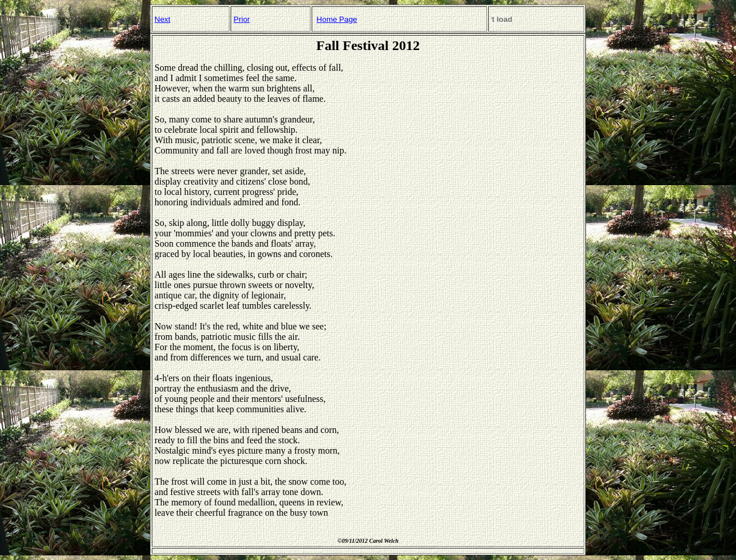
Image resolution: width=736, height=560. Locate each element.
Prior (241, 19)
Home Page (337, 19)
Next (162, 19)
